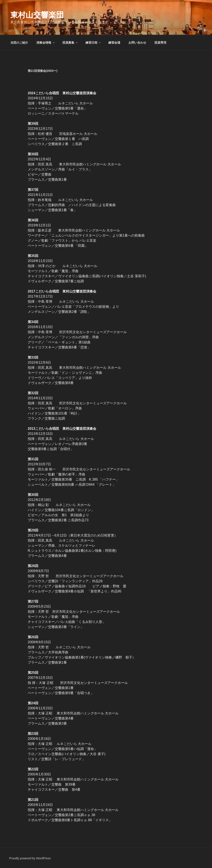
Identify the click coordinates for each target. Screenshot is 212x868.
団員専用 (160, 43)
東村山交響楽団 (37, 15)
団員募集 (70, 43)
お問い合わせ (137, 43)
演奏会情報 (46, 43)
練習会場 (114, 43)
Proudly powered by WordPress (30, 858)
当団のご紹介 (19, 43)
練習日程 (93, 43)
